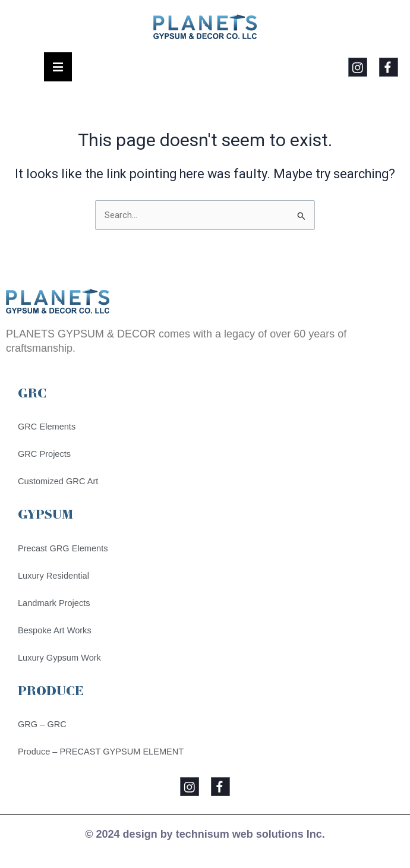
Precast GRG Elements (63, 548)
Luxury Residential (53, 576)
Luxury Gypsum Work (59, 658)
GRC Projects (44, 454)
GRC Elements (47, 427)
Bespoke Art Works (55, 630)
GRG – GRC (42, 724)
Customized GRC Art (58, 481)
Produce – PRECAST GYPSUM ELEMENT (101, 752)
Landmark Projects (54, 603)
